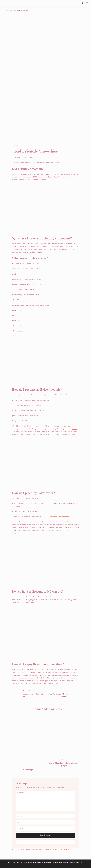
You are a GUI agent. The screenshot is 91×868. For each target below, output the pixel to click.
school (75, 429)
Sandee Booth (19, 863)
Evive (60, 177)
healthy (27, 527)
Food (16, 146)
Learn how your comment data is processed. (56, 849)
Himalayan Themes (67, 863)
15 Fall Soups (28, 770)
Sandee (18, 157)
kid (27, 252)
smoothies (43, 684)
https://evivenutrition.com (60, 517)
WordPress (6, 865)
